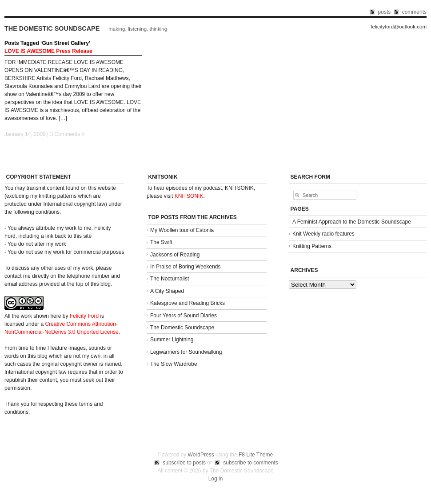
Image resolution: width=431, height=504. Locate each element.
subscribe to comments (250, 463)
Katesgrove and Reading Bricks (188, 303)
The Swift (161, 242)
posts (385, 12)
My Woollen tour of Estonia (182, 230)
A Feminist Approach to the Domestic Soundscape (352, 222)
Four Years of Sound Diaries (184, 316)
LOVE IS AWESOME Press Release (48, 51)
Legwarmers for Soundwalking (186, 352)
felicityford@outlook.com (399, 27)
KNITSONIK (189, 196)
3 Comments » (68, 134)
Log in (216, 479)
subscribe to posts (184, 463)
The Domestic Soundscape (52, 28)
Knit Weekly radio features (323, 234)
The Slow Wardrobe (174, 364)
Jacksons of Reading (175, 255)
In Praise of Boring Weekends (186, 267)
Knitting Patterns (312, 246)
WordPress (201, 455)
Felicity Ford (84, 316)
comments (414, 12)
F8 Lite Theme (256, 455)
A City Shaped (167, 291)
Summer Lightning (172, 340)
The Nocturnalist (170, 279)
